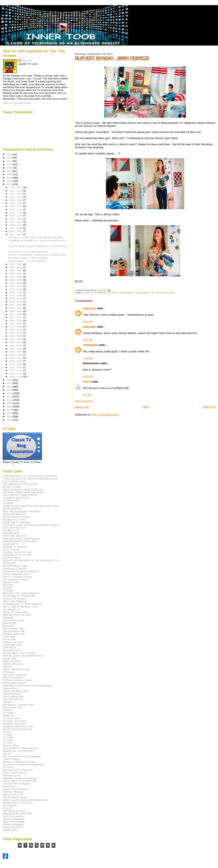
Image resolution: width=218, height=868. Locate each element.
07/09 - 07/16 (16, 292)
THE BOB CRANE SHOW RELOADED (24, 492)
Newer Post (82, 407)
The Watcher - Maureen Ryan (19, 705)
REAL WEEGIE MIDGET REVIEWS (22, 511)
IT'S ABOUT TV (11, 531)
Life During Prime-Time (130, 293)
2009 (10, 403)
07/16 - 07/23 (16, 289)
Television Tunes (12, 775)
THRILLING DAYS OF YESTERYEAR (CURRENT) (30, 476)
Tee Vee (7, 754)
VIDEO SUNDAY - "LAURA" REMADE (27, 261)
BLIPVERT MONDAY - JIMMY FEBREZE (112, 58)
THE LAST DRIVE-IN (14, 528)
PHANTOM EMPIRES (14, 514)
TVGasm (7, 710)
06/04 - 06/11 (16, 308)
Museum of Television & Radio (19, 762)
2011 (10, 396)
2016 (10, 380)
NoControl (8, 585)
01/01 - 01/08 (16, 377)
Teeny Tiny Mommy (13, 816)
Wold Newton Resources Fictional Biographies (28, 686)
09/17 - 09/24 (16, 234)
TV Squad (8, 590)
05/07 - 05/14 (16, 321)
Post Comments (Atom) (105, 415)
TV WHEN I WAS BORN (16, 498)
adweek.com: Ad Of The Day (18, 751)
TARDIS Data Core (13, 664)
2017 (10, 184)
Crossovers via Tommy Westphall (21, 571)
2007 (10, 410)
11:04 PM (88, 321)
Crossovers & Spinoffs (15, 569)
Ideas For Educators (14, 819)
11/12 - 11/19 (16, 209)
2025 (10, 158)
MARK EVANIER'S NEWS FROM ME (23, 490)
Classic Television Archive (17, 669)
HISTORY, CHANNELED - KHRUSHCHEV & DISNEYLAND (37, 255)
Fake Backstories (12, 694)
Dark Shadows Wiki (13, 629)
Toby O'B (26, 60)
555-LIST (8, 808)
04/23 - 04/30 (16, 327)
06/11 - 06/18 (16, 305)
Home (146, 407)
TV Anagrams (10, 805)
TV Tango (8, 740)
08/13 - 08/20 (16, 277)
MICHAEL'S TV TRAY (14, 520)
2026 (10, 154)
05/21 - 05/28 (16, 314)
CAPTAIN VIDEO (12, 558)
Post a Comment (84, 401)
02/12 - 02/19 (16, 358)
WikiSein (7, 667)
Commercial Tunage (14, 620)
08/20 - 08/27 (16, 274)
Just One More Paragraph (17, 784)
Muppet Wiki (9, 658)
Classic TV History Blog (15, 612)
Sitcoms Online (11, 746)
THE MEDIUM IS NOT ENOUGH (20, 484)
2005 (10, 417)
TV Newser (9, 672)
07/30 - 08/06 (16, 283)
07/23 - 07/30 (16, 286)
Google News (10, 830)
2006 (10, 413)
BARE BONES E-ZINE (15, 566)
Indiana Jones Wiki (13, 642)
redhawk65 (90, 345)
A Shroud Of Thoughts (15, 599)
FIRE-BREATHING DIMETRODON (21, 539)
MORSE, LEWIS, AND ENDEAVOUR (23, 656)
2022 (10, 168)
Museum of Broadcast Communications (24, 765)
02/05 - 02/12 (16, 361)
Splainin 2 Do (148, 293)
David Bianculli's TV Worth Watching (22, 604)
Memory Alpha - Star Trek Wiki (19, 653)
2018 (10, 181)
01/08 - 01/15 (16, 374)
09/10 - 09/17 (16, 264)
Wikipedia (8, 618)
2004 (10, 420)
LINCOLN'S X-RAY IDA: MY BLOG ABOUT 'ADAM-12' (32, 525)
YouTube (7, 588)
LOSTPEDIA (10, 648)
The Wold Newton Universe (17, 680)
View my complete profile (17, 103)
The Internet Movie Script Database (22, 756)
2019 (10, 178)
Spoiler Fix (8, 716)
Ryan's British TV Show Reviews (20, 748)
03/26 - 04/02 (16, 339)
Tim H (87, 382)
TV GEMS (8, 503)
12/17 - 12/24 (16, 194)
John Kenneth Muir (13, 699)
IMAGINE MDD (11, 533)
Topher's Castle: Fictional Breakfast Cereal (26, 800)
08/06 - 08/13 (16, 280)
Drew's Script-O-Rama (15, 773)
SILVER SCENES (12, 509)
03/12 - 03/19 (16, 346)
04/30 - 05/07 (16, 324)
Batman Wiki (10, 623)
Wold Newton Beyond (14, 683)
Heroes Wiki (9, 639)
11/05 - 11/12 (16, 213)
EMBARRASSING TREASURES (20, 541)
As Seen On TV (90, 293)
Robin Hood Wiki (12, 661)
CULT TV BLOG (11, 550)
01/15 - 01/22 (16, 370)
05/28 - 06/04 (16, 311)
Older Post (209, 407)
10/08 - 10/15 (16, 225)
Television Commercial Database (20, 778)
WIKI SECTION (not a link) (17, 615)
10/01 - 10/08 (16, 228)
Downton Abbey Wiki (14, 631)
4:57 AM (87, 395)
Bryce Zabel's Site (12, 707)
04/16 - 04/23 (16, 330)
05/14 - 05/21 (16, 317)
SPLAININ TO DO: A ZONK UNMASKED (28, 252)
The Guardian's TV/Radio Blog (19, 596)
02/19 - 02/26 (16, 355)
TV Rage (7, 735)
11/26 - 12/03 (16, 203)
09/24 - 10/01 (16, 231)
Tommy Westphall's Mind (16, 574)
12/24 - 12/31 (16, 191)
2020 (10, 174)
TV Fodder (8, 713)
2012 (10, 393)
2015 (10, 383)
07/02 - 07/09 (16, 296)
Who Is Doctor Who (13, 795)
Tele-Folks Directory (165, 293)
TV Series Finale (12, 718)
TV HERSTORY (11, 501)
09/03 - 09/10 (16, 267)
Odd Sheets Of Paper (14, 811)
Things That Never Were (16, 691)
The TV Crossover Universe (18, 577)
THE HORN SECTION (15, 536)
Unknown (89, 308)
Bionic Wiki (9, 626)
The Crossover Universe (16, 580)
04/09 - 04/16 (16, 333)
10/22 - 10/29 (16, 219)
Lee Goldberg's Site (13, 697)
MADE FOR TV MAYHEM (17, 522)
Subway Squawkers (13, 824)
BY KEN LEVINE (12, 487)
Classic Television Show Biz (18, 729)
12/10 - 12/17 (16, 197)
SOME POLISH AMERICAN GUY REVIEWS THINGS (31, 506)
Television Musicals (13, 792)
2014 (10, 387)
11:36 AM (88, 358)
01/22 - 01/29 (16, 367)
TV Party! (8, 743)
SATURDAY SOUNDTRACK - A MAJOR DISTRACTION (35, 238)
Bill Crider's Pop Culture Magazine (21, 593)
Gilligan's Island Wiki (14, 634)
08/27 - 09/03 (16, 271)
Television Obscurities (14, 724)
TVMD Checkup (11, 759)
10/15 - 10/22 (16, 222)
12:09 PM (88, 376)
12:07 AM (88, 340)
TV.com (7, 732)
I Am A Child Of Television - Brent (20, 607)
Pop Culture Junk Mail (15, 675)
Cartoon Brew (10, 688)
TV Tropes (8, 737)
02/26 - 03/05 (16, 352)
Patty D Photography (14, 822)
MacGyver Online (12, 650)
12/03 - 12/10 (16, 200)
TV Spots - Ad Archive (14, 721)
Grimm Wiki (9, 637)
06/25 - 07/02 (16, 299)
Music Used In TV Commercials (20, 781)
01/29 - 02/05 (16, 364)
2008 (10, 407)
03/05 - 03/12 (16, 349)
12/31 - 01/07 (16, 188)
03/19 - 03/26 (16, 342)
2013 (10, 390)
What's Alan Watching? (15, 601)
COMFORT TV (11, 544)
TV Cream (8, 767)
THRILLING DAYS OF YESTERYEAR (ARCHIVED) (30, 479)
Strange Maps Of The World (18, 803)
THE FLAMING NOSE (15, 482)
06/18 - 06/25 (16, 302)
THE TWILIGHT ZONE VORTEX (20, 495)
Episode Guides (11, 582)
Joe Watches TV (11, 609)
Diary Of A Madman (13, 677)
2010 (10, 400)
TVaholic (7, 702)
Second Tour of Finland (15, 789)
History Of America (13, 827)
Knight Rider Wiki (12, 645)
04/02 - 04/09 (16, 336)
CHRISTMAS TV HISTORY (17, 555)
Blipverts (102, 293)
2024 (10, 161)
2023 (10, 164)
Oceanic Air (9, 786)
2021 (10, 171)
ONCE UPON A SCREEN (16, 517)
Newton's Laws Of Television (18, 770)
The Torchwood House (15, 797)
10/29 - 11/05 (16, 216)
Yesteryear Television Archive (18, 726)
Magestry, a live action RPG (18, 814)
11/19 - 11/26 (16, 206)
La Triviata (113, 293)
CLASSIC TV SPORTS (15, 547)
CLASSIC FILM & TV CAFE (18, 552)
